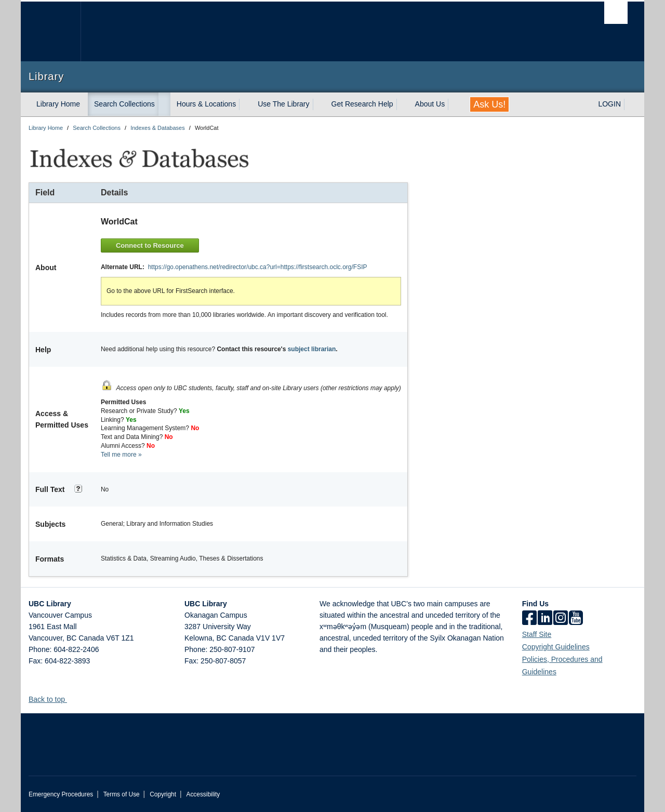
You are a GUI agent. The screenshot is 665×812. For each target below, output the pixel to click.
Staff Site (537, 634)
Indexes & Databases (158, 128)
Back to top (52, 699)
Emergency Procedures (61, 794)
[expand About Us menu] (454, 104)
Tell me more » (121, 455)
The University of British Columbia (51, 31)
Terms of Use (122, 794)
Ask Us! (489, 104)
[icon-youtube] (576, 619)
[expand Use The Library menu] (319, 104)
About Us (430, 104)
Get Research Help (362, 104)
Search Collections (124, 104)
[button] (71, 699)
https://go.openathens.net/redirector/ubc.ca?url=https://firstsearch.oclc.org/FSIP (258, 267)
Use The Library (283, 104)
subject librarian (312, 349)
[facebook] (529, 619)
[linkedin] (545, 619)
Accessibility (203, 794)
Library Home (58, 104)
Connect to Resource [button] (150, 245)
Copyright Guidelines (556, 647)
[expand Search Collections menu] (164, 104)
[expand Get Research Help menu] (403, 104)
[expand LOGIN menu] (630, 104)
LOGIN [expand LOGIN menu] (609, 104)
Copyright (163, 794)
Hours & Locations (206, 104)
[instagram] (561, 619)
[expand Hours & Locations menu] (245, 104)
